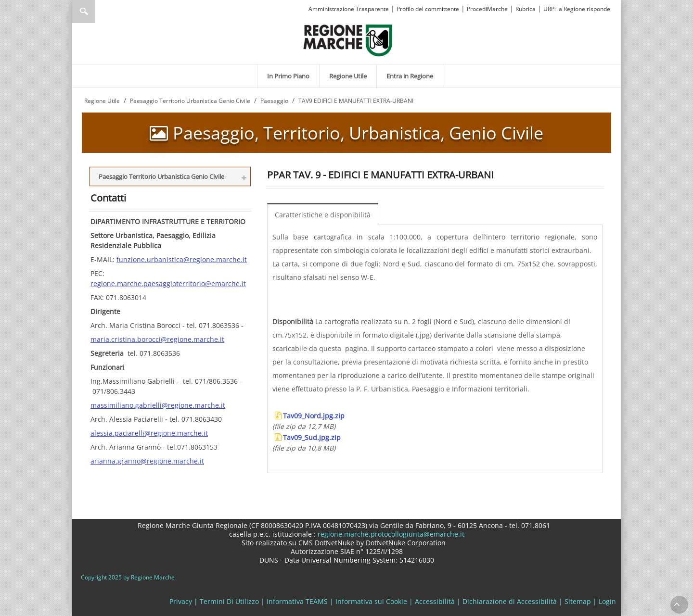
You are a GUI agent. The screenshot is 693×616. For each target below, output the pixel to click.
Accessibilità (435, 601)
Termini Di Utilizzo (229, 601)
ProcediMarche (487, 9)
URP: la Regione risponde (577, 9)
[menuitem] (288, 76)
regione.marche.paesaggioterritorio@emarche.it (168, 283)
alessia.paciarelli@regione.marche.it (149, 433)
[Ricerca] (102, 12)
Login (607, 601)
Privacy (181, 601)
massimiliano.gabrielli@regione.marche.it (158, 405)
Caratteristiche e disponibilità (323, 215)
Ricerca (84, 12)
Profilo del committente (428, 9)
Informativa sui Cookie (371, 601)
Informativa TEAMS (297, 601)
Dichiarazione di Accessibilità (510, 601)
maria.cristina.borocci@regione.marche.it (157, 339)
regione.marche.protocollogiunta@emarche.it (390, 534)
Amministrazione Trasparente (349, 9)
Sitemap (578, 601)
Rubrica (526, 9)
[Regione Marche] (348, 40)
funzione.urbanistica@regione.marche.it (182, 259)
